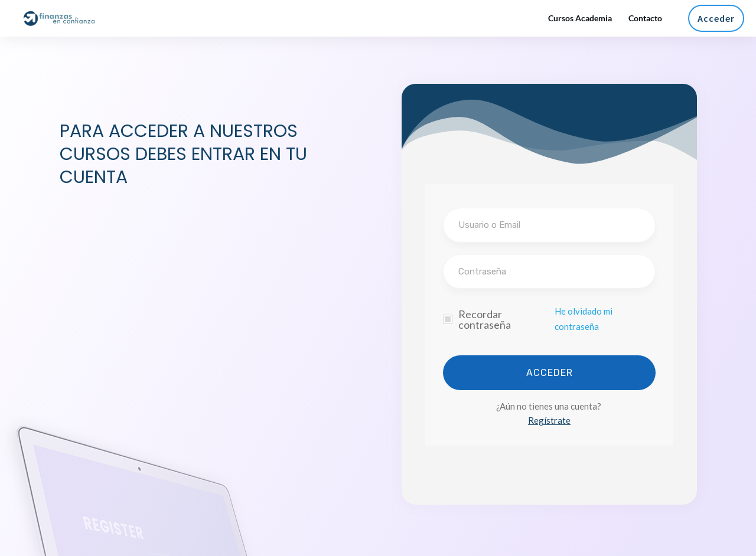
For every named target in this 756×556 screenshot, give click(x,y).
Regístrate (549, 420)
